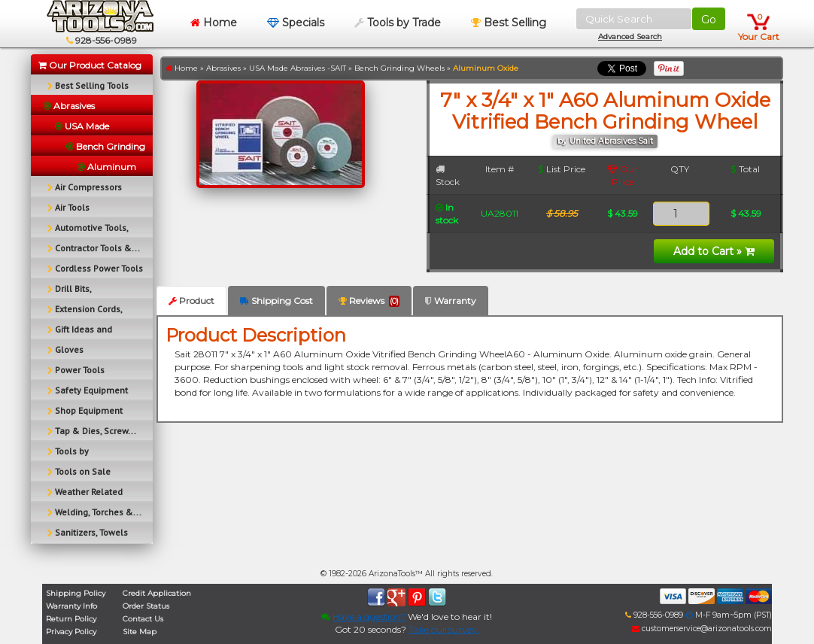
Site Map (140, 632)
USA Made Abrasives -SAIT (298, 68)
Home (214, 23)
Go (709, 20)
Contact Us (143, 619)
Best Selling (509, 23)
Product (191, 301)
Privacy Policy (71, 632)
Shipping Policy (76, 593)
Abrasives (223, 68)
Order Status (146, 606)
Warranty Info (71, 606)
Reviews (369, 301)
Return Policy (71, 619)
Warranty (451, 301)
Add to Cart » (714, 251)
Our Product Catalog (90, 65)
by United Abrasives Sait (605, 141)
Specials (296, 23)
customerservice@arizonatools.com (702, 629)
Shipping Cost (276, 301)
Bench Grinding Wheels (399, 68)
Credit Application (157, 593)
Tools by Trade (398, 23)
